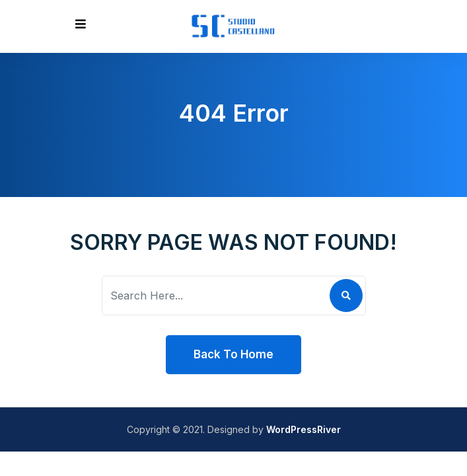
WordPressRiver (304, 429)
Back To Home (234, 354)
